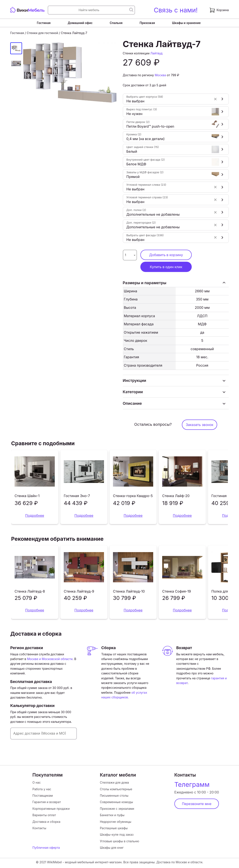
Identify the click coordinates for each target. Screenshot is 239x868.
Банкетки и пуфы (112, 815)
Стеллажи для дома (114, 782)
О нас (37, 782)
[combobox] (130, 255)
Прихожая (147, 23)
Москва (160, 75)
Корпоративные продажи (51, 809)
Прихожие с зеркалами (117, 809)
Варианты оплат (44, 815)
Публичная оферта (46, 848)
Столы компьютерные (116, 789)
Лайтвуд (157, 53)
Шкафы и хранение (186, 23)
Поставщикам (43, 796)
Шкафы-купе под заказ (117, 834)
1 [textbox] (126, 255)
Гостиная (44, 23)
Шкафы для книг (112, 848)
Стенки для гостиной (42, 33)
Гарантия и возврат (47, 802)
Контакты (39, 828)
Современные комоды (117, 802)
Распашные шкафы (114, 828)
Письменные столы (114, 796)
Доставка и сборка (46, 822)
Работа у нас (42, 789)
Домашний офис (80, 23)
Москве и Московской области (50, 659)
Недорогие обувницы (116, 822)
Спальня (116, 23)
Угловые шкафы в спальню (120, 841)
